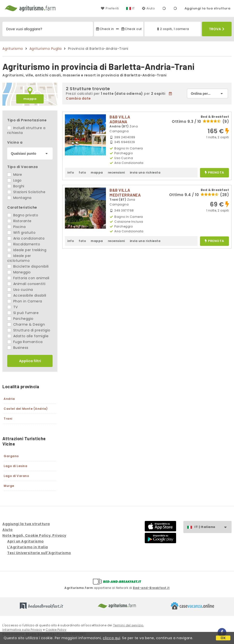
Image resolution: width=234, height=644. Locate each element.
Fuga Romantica (25, 342)
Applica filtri (30, 361)
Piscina (16, 227)
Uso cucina (20, 290)
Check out (131, 29)
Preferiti (110, 8)
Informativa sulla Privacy (22, 630)
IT (134, 8)
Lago (14, 180)
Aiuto (149, 8)
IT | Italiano (213, 527)
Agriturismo (13, 49)
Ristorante (19, 221)
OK (223, 638)
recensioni (116, 172)
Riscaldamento (24, 244)
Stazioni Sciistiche (26, 192)
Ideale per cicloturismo (19, 258)
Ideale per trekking (27, 250)
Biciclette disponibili (28, 266)
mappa (30, 99)
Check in (105, 29)
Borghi (16, 186)
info (71, 172)
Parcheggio (20, 319)
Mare (15, 175)
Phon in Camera (25, 301)
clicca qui (111, 638)
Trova (217, 29)
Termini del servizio (128, 625)
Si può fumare (23, 313)
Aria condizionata (26, 238)
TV (13, 307)
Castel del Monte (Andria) (26, 409)
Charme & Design (26, 324)
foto (82, 172)
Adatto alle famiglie (28, 336)
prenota (214, 173)
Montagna (19, 198)
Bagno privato (23, 215)
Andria (9, 399)
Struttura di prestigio (29, 330)
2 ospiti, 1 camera (173, 29)
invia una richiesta (145, 172)
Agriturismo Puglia (46, 49)
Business (18, 348)
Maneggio (19, 272)
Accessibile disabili (27, 295)
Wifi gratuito (21, 233)
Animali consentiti (26, 284)
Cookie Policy (56, 630)
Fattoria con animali (28, 278)
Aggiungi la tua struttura (208, 8)
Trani (8, 419)
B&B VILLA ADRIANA (120, 119)
